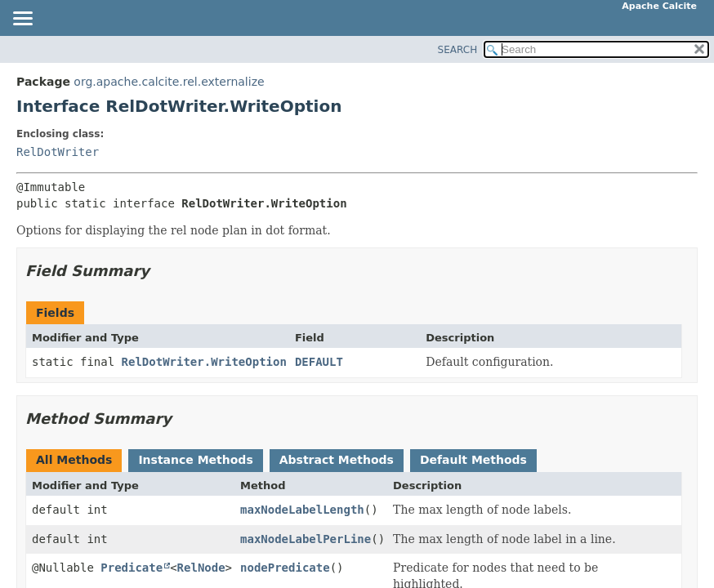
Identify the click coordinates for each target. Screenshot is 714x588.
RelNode (201, 568)
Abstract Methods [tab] (337, 460)
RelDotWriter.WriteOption (204, 362)
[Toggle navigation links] (22, 20)
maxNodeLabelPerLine (306, 539)
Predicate (132, 568)
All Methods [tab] (74, 460)
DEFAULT (319, 362)
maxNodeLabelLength (302, 510)
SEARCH (458, 50)
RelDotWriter (58, 152)
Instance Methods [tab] (195, 460)
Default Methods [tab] (473, 460)
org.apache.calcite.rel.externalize (169, 82)
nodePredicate (285, 568)
